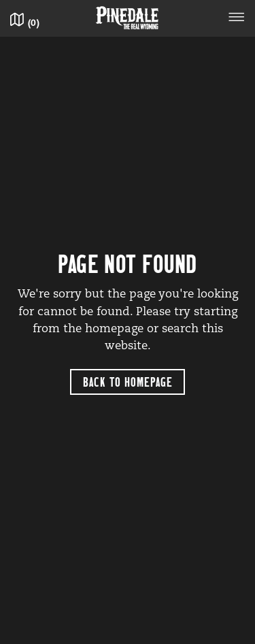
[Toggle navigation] (237, 19)
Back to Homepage (128, 382)
